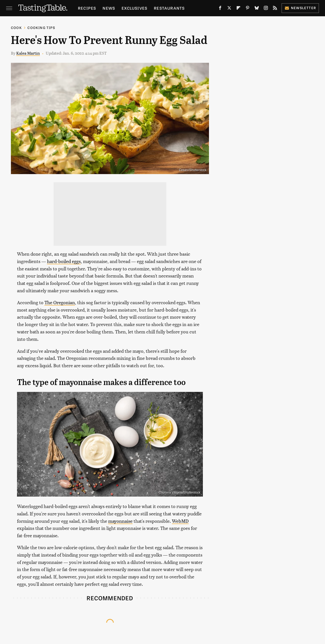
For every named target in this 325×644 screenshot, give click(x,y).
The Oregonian (60, 302)
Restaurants (169, 8)
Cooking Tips (41, 28)
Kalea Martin (28, 53)
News (109, 8)
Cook (16, 28)
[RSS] (275, 9)
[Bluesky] (257, 9)
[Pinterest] (248, 9)
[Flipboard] (238, 9)
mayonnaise (120, 521)
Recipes (87, 8)
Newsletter (300, 8)
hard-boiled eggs (64, 261)
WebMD (180, 521)
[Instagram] (266, 9)
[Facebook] (220, 9)
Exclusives (134, 8)
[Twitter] (229, 9)
